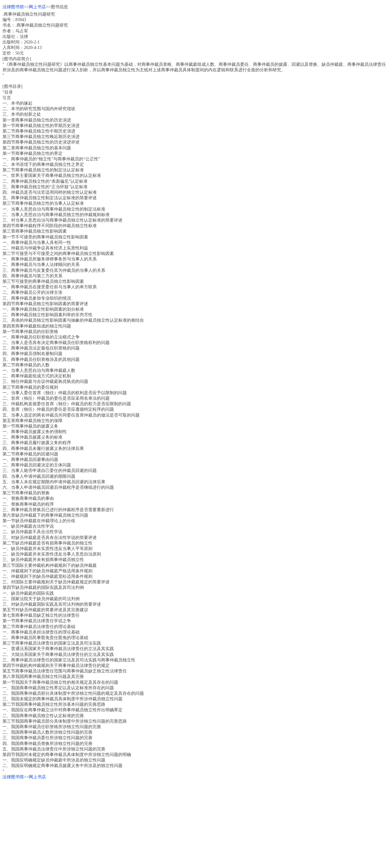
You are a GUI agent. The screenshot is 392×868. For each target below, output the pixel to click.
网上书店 (37, 7)
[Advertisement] (186, 823)
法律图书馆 (13, 7)
